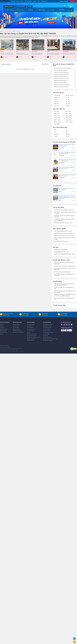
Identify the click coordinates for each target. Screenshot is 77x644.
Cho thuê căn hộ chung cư (48, 324)
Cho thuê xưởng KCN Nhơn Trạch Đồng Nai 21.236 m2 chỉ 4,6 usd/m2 (37, 54)
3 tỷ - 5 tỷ (67, 99)
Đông (55, 130)
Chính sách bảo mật (4, 332)
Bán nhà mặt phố (30, 328)
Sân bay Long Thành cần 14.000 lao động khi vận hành (64, 288)
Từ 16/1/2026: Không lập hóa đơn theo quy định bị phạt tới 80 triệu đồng (64, 220)
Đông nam (56, 134)
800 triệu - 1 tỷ (57, 97)
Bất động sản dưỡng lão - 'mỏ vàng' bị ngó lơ (63, 223)
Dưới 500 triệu (57, 95)
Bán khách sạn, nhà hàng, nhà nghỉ (33, 337)
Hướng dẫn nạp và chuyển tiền (18, 332)
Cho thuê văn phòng (47, 331)
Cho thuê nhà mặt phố (47, 328)
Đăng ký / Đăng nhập (64, 1)
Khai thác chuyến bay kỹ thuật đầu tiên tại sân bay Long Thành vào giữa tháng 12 (64, 285)
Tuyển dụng (2, 328)
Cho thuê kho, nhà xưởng (48, 341)
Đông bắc (68, 134)
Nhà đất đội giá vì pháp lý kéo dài (61, 250)
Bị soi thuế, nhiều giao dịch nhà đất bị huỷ (63, 272)
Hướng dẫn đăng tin (16, 324)
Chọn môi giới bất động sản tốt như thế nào (63, 231)
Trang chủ (13, 1)
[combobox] (21, 10)
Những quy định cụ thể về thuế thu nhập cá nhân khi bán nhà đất (65, 269)
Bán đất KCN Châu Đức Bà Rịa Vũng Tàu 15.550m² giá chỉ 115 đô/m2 (69, 54)
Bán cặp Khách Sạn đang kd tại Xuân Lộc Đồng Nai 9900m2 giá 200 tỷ (53, 54)
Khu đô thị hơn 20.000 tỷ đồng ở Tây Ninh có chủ (64, 210)
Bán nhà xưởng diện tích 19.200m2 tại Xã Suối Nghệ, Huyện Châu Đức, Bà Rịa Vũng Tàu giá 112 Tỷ (7, 54)
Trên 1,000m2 (57, 124)
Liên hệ (1, 334)
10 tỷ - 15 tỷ (57, 104)
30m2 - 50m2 (57, 114)
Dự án (35, 1)
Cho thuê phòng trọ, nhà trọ (48, 332)
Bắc (66, 132)
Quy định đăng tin (16, 328)
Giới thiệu (2, 326)
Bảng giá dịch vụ (44, 1)
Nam (55, 132)
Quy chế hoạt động (3, 329)
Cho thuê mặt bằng (46, 329)
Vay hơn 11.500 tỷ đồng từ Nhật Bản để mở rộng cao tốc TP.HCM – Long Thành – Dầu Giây (65, 295)
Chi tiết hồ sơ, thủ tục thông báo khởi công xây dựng (65, 266)
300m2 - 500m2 (69, 120)
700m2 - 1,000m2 (69, 122)
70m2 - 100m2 (57, 116)
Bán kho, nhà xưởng (31, 339)
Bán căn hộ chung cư (31, 324)
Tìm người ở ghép (46, 334)
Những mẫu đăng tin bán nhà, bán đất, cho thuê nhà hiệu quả (65, 238)
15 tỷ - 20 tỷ (68, 104)
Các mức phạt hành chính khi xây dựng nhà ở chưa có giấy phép (64, 275)
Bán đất (29, 332)
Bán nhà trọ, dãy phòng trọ (32, 334)
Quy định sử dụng (3, 331)
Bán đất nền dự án (30, 331)
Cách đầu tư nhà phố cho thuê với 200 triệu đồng (64, 236)
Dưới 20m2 (56, 112)
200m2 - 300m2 (57, 120)
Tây (66, 130)
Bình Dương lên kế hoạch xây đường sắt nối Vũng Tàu (64, 299)
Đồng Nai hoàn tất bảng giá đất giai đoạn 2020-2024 (65, 254)
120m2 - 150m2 (57, 118)
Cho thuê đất (45, 336)
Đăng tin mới (73, 1)
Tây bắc (67, 136)
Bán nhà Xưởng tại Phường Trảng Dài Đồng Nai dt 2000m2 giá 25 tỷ (22, 54)
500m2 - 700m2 (57, 122)
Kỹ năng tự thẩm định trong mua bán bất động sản (64, 233)
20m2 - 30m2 (68, 112)
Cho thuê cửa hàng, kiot (47, 337)
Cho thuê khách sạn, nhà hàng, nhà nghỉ (50, 339)
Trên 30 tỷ (68, 106)
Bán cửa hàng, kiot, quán (32, 336)
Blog (38, 1)
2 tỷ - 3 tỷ (56, 99)
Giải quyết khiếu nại (16, 329)
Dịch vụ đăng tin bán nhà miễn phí (61, 241)
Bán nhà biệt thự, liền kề (32, 329)
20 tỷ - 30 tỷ (57, 106)
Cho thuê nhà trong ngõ (47, 326)
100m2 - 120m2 (69, 116)
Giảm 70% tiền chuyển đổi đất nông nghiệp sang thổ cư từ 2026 (65, 213)
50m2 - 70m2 (68, 114)
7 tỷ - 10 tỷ (68, 101)
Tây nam (56, 136)
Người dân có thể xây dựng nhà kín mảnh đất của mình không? (64, 263)
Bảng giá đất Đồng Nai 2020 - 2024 (61, 252)
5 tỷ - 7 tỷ (56, 101)
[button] (38, 61)
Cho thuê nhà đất (28, 1)
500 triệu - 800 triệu (69, 95)
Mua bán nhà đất (20, 1)
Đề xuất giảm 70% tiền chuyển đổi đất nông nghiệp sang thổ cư (64, 216)
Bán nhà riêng (30, 326)
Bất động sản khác (31, 341)
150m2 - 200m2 (69, 118)
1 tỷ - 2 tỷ (67, 97)
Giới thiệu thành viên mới (17, 331)
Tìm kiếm (62, 10)
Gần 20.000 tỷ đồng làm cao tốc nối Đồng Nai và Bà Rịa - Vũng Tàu (65, 292)
